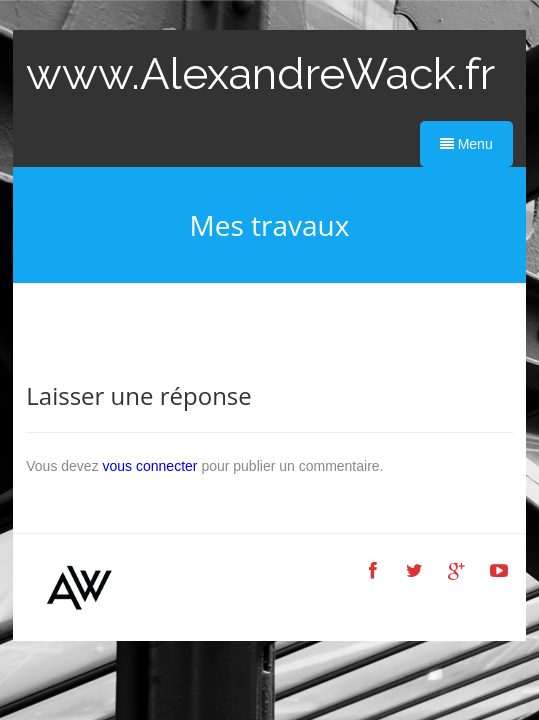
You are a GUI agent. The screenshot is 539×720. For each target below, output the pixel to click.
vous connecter (150, 466)
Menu (466, 144)
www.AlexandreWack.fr (260, 73)
